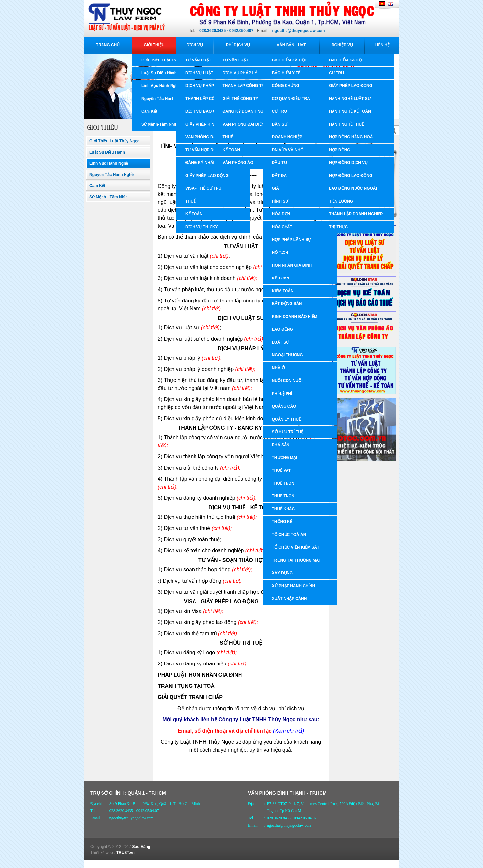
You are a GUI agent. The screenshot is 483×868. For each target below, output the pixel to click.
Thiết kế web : (103, 853)
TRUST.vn (126, 853)
